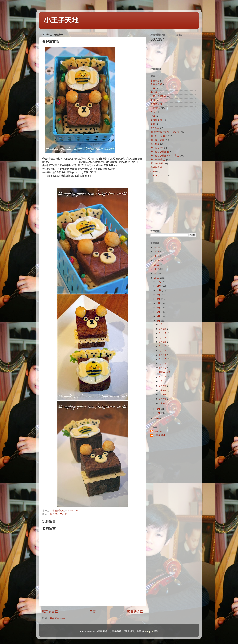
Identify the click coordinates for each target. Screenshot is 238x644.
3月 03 (163, 399)
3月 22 (163, 346)
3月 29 (163, 329)
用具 (153, 100)
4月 (159, 316)
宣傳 (153, 116)
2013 (157, 265)
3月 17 (163, 359)
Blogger (149, 632)
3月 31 (163, 325)
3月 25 (163, 333)
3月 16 (163, 364)
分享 (153, 88)
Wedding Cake (158, 175)
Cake (153, 171)
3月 (159, 321)
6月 (159, 308)
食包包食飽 (156, 120)
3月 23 (163, 342)
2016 (157, 252)
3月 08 (163, 390)
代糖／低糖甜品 (159, 96)
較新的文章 (50, 612)
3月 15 (163, 368)
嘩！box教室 (157, 164)
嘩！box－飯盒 (158, 160)
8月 (159, 299)
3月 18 (163, 355)
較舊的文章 (135, 612)
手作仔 (154, 92)
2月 (159, 409)
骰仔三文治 (164, 372)
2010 (157, 278)
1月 (159, 413)
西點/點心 (155, 108)
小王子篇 (155, 81)
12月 (159, 282)
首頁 (93, 612)
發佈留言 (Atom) (58, 618)
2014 (157, 260)
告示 (153, 112)
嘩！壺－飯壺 (157, 140)
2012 (157, 269)
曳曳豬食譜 (156, 104)
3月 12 (163, 377)
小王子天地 (61, 20)
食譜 (153, 124)
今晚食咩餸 (156, 84)
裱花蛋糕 (155, 128)
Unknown (158, 431)
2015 (157, 256)
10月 (159, 290)
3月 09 (163, 386)
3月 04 (163, 395)
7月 (159, 303)
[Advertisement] (171, 203)
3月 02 (163, 403)
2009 (157, 419)
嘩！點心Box (157, 148)
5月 (159, 312)
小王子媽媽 (159, 436)
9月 (159, 295)
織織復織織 (156, 168)
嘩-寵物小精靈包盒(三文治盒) (165, 132)
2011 (157, 274)
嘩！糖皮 (155, 144)
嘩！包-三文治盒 (58, 514)
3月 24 (163, 338)
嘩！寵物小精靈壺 (160, 152)
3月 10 (163, 382)
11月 (159, 286)
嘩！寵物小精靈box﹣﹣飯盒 (165, 156)
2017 (157, 247)
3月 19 (163, 351)
